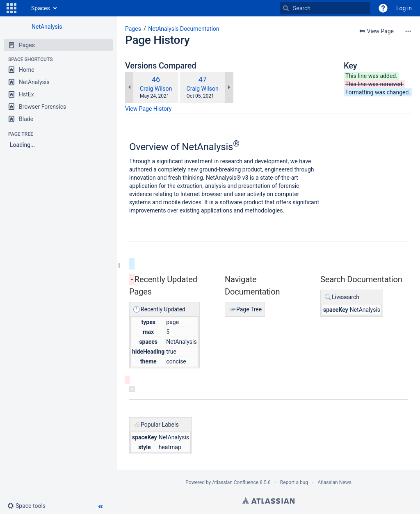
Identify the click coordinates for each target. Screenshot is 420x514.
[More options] (408, 31)
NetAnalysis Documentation (184, 29)
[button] (11, 8)
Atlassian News (334, 482)
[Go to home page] (23, 8)
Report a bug (294, 482)
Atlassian (268, 500)
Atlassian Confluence (235, 482)
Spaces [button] (41, 8)
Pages (133, 29)
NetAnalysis (47, 27)
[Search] (286, 8)
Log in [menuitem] (404, 8)
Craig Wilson (156, 89)
